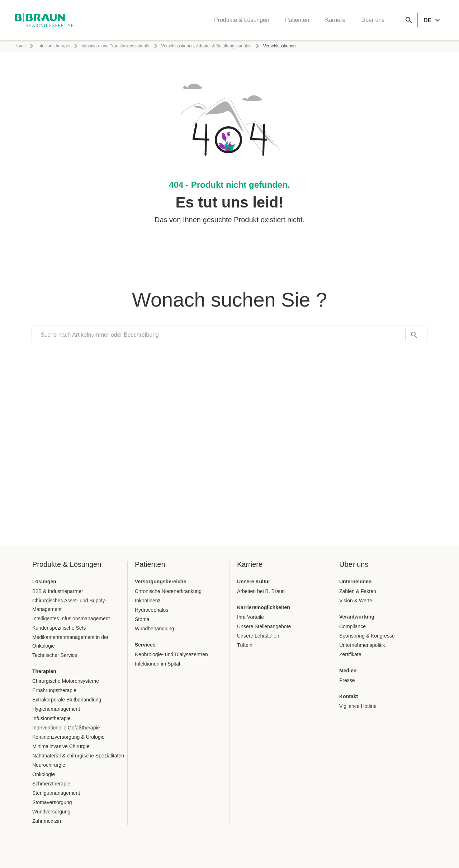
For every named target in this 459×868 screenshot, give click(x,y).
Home (20, 46)
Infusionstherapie (54, 46)
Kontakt (349, 696)
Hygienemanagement (56, 709)
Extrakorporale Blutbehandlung (67, 700)
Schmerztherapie (51, 784)
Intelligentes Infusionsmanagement (71, 619)
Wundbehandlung (155, 629)
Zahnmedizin (47, 821)
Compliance (352, 626)
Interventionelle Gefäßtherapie (66, 728)
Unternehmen (355, 582)
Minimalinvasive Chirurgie (61, 746)
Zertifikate (350, 654)
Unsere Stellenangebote (264, 626)
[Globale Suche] (409, 20)
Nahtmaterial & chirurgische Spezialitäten (78, 756)
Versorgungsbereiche (160, 582)
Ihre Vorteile (250, 617)
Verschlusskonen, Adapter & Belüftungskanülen (207, 46)
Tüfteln (245, 645)
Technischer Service (55, 655)
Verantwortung (357, 617)
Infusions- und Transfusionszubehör (115, 46)
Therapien (44, 671)
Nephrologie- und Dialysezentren (171, 654)
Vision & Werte (356, 601)
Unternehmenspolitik (362, 645)
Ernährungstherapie (54, 690)
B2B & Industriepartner (58, 591)
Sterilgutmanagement (56, 793)
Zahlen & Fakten (358, 591)
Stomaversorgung (52, 802)
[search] (219, 335)
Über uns (373, 20)
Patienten (297, 20)
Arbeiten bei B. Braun (261, 591)
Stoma (142, 619)
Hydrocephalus (152, 610)
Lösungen (44, 582)
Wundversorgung (51, 812)
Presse (347, 680)
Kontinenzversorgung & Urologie (68, 737)
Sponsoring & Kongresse (367, 636)
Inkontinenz (148, 601)
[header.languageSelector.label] (433, 20)
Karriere (335, 20)
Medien (348, 671)
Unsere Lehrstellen (258, 636)
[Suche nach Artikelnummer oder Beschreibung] (412, 335)
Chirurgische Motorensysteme (66, 681)
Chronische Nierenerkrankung (168, 591)
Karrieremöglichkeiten (264, 607)
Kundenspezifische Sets (59, 628)
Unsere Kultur (254, 582)
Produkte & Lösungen (242, 20)
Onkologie (44, 774)
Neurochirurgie (49, 765)
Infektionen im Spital (157, 664)
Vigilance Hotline (358, 706)
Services (145, 645)
